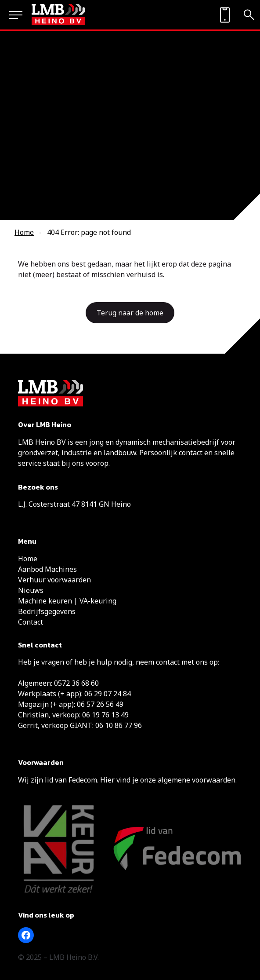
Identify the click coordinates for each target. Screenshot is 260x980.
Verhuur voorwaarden (54, 580)
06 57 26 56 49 (100, 704)
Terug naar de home (130, 313)
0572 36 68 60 (76, 683)
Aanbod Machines (47, 569)
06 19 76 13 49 (105, 715)
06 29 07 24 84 (108, 694)
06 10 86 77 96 (119, 725)
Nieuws (31, 590)
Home (24, 232)
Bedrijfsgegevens (47, 611)
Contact (31, 622)
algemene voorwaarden (197, 780)
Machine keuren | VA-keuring (67, 601)
